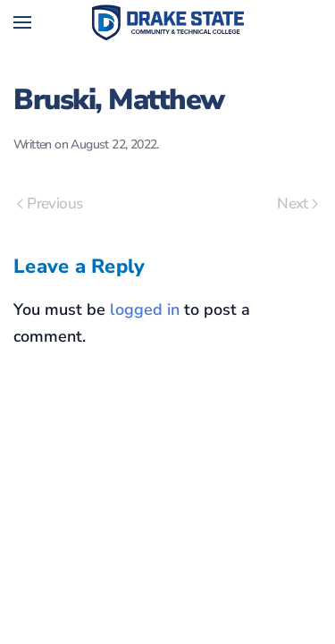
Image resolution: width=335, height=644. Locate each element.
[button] (22, 22)
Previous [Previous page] (50, 203)
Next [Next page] (297, 203)
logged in (145, 309)
